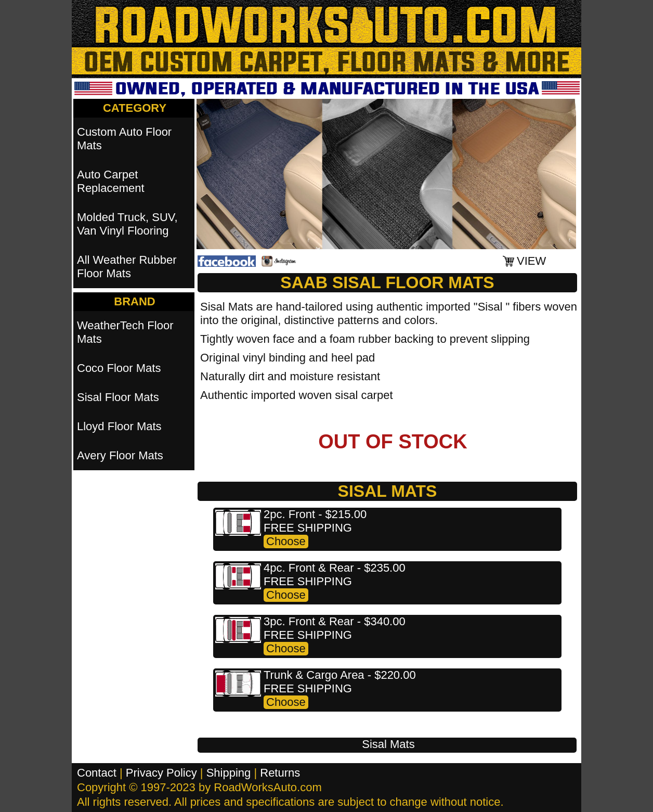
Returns (280, 773)
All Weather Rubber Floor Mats (127, 267)
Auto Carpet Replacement (111, 181)
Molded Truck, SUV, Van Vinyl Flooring (127, 224)
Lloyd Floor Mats (119, 426)
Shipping (229, 773)
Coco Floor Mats (119, 368)
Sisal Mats (388, 744)
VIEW (531, 261)
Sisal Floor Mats (118, 397)
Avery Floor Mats (120, 455)
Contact (97, 773)
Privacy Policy (161, 773)
